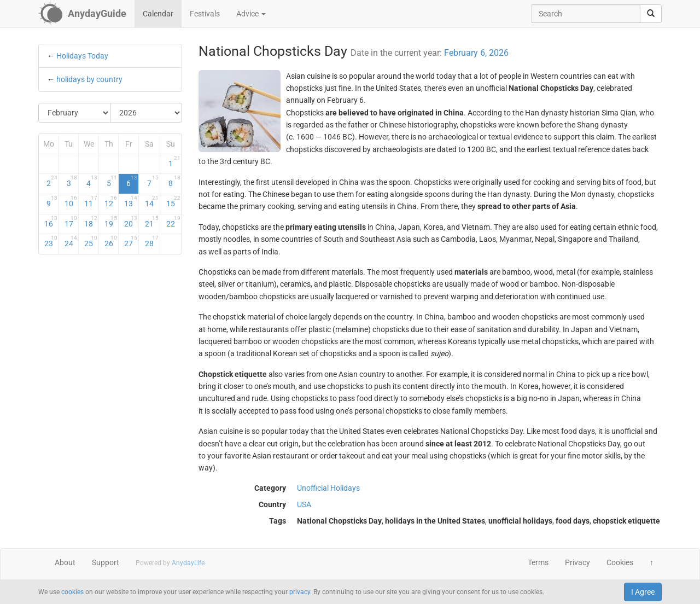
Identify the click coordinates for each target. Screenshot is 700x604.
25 (91, 241)
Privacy (577, 562)
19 (111, 222)
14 (152, 201)
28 (152, 241)
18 (91, 222)
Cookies (620, 562)
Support (106, 562)
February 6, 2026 (476, 53)
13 (131, 201)
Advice (251, 14)
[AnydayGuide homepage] (82, 14)
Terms (538, 562)
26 (111, 241)
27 (131, 241)
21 (152, 222)
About (65, 562)
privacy (300, 592)
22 (173, 222)
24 (71, 241)
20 (131, 222)
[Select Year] (146, 113)
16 (51, 222)
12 (111, 201)
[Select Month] (75, 113)
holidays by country (89, 79)
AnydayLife (188, 563)
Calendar (158, 14)
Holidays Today (82, 56)
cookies (72, 592)
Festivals (205, 14)
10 (71, 201)
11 (91, 201)
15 (173, 201)
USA (304, 504)
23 (51, 241)
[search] (651, 14)
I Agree (643, 592)
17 (71, 222)
